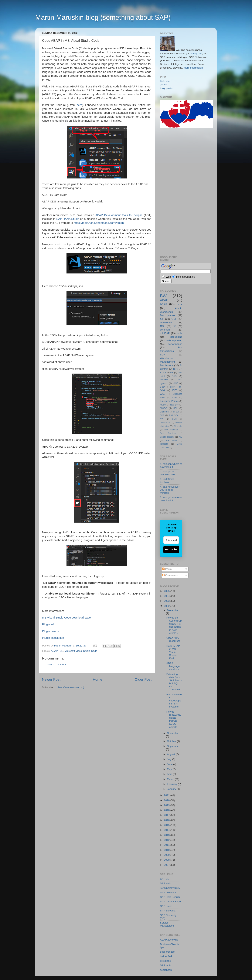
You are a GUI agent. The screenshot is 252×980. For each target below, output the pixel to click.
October (172, 741)
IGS (180, 437)
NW (162, 419)
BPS (162, 415)
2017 (167, 815)
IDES (175, 390)
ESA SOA (174, 415)
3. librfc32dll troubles (167, 481)
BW (163, 296)
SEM (174, 419)
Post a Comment (56, 665)
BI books (178, 426)
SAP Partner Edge (170, 902)
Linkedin (165, 81)
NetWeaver (166, 322)
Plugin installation (53, 638)
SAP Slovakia (168, 911)
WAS (163, 394)
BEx (179, 304)
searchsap (166, 970)
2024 (167, 596)
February (172, 784)
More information (193, 68)
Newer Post (51, 679)
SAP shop (171, 440)
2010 (167, 850)
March (171, 779)
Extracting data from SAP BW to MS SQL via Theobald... (174, 682)
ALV (175, 383)
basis (164, 304)
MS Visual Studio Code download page (66, 618)
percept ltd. (196, 54)
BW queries (168, 315)
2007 (167, 865)
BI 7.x (163, 373)
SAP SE (165, 879)
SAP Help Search (170, 897)
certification (165, 422)
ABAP (54, 651)
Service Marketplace (167, 924)
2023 (167, 601)
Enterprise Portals (169, 401)
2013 (167, 835)
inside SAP (166, 956)
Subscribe (171, 549)
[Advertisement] (175, 191)
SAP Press (166, 906)
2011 (167, 845)
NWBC (163, 408)
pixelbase (165, 961)
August (171, 754)
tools (180, 333)
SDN (163, 355)
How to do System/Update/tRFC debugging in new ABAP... (174, 625)
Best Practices (168, 433)
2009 (167, 855)
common (165, 330)
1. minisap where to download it (171, 465)
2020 (167, 800)
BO (175, 326)
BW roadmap (171, 430)
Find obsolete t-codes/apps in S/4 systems (174, 701)
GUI (174, 319)
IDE (61, 651)
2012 (167, 840)
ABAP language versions (173, 666)
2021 (167, 795)
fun (162, 319)
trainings (164, 412)
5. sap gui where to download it (171, 499)
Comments (170, 575)
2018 (167, 810)
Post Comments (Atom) (71, 687)
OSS (163, 326)
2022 (167, 606)
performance (175, 344)
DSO (176, 369)
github (163, 85)
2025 (167, 591)
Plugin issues (50, 631)
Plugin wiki (49, 624)
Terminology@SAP (171, 888)
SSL (175, 408)
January (172, 789)
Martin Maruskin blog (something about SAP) (103, 17)
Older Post (143, 679)
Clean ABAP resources (173, 639)
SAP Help (165, 883)
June (170, 764)
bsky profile (166, 88)
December (173, 610)
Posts (167, 569)
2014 (167, 830)
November (173, 733)
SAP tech (165, 965)
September (173, 746)
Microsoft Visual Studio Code (81, 651)
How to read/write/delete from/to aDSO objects (174, 719)
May (170, 769)
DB (172, 373)
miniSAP (165, 333)
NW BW (174, 405)
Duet (175, 398)
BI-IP (172, 387)
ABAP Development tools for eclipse (119, 215)
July (170, 759)
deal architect (168, 952)
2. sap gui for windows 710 (167, 473)
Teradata (164, 444)
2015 (167, 825)
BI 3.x (176, 412)
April (170, 774)
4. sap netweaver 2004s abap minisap (170, 490)
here (80, 105)
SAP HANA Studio (68, 219)
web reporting (174, 340)
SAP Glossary (168, 892)
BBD (162, 387)
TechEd (164, 380)
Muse (163, 405)
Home (97, 679)
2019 (167, 805)
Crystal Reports (167, 437)
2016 (167, 820)
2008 (167, 860)
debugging (176, 337)
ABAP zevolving (169, 940)
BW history (166, 365)
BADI (175, 376)
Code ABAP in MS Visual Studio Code (173, 652)
